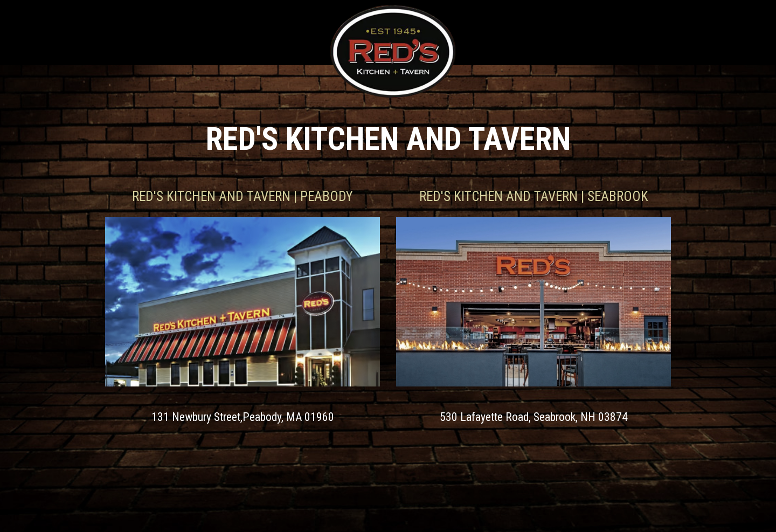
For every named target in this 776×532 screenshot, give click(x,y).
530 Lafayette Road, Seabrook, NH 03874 (534, 417)
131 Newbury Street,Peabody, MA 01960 (243, 417)
